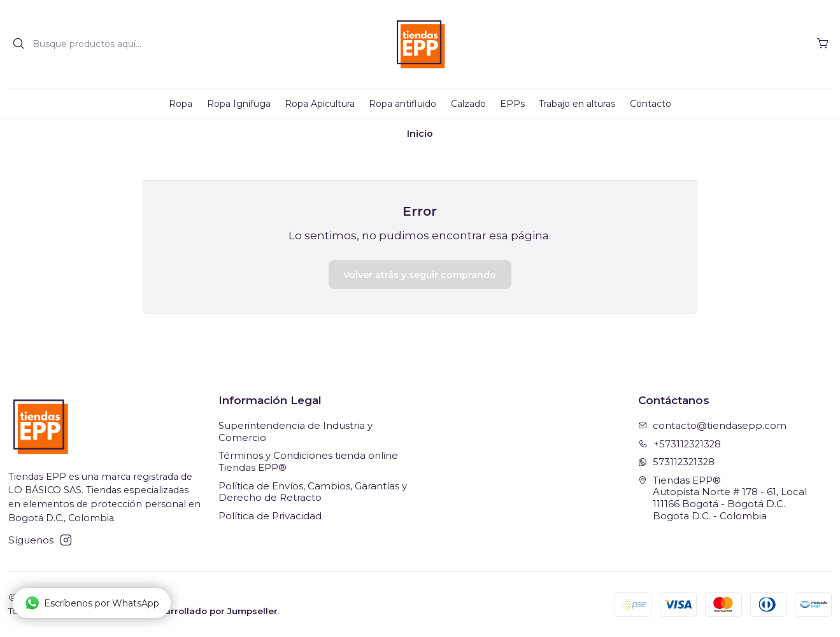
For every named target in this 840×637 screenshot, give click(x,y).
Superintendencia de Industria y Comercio (295, 432)
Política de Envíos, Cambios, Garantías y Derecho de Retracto (313, 492)
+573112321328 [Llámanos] (680, 444)
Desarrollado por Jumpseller (212, 611)
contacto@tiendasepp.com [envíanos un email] (712, 426)
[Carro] (823, 44)
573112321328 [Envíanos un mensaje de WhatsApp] (676, 462)
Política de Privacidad (270, 516)
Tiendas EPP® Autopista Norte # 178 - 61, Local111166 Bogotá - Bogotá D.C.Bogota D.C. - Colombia (723, 498)
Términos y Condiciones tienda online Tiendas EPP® (308, 462)
